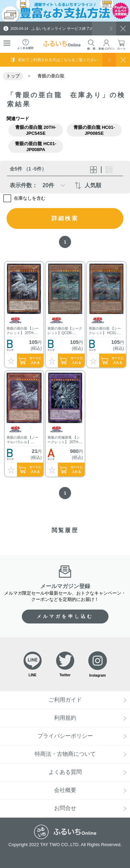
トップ (13, 76)
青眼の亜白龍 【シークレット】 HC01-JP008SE (105, 331)
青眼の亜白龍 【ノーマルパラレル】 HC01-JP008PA (23, 440)
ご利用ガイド (65, 700)
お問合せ (65, 808)
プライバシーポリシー (65, 736)
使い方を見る (109, 60)
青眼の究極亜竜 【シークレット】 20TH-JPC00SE (64, 440)
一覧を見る (104, 28)
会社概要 (65, 790)
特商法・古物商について (65, 754)
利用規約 (65, 718)
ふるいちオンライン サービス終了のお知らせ (60, 28)
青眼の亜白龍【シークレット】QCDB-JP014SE (65, 331)
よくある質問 (65, 772)
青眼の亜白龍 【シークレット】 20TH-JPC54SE (23, 331)
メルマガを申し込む (65, 616)
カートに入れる (35, 360)
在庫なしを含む (30, 198)
